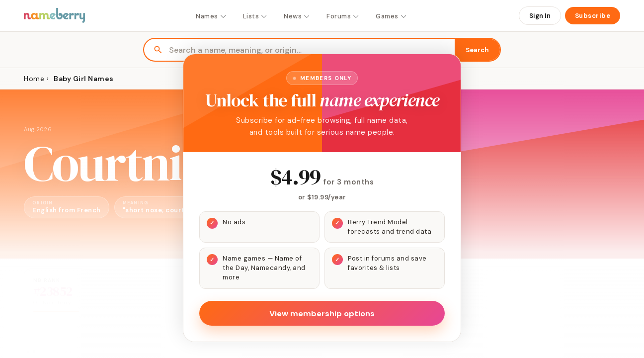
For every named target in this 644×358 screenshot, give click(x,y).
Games (392, 16)
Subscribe (593, 16)
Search (477, 50)
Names (211, 16)
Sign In (540, 16)
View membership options (322, 313)
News (297, 16)
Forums (343, 16)
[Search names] (312, 50)
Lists (256, 16)
